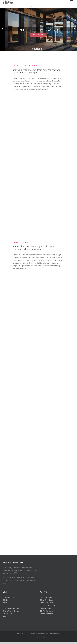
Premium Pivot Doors (48, 606)
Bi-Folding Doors (46, 597)
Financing (6, 617)
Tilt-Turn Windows (46, 611)
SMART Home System (11, 611)
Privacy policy (8, 614)
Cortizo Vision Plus (47, 614)
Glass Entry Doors (47, 600)
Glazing (6, 600)
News (5, 603)
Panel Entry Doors (47, 603)
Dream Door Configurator (12, 608)
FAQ (5, 606)
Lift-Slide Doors (45, 608)
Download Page (9, 597)
